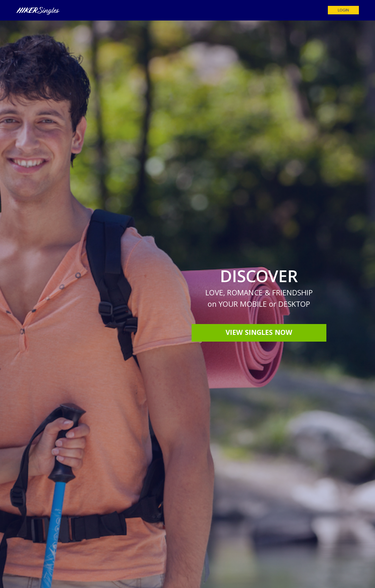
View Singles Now (259, 333)
